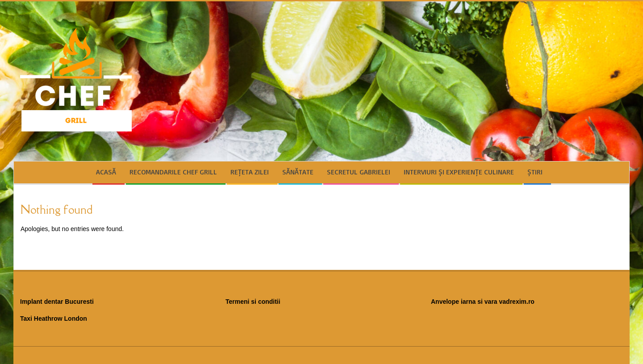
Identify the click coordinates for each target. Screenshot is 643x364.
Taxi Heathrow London (54, 318)
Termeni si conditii (253, 302)
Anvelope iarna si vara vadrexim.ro (483, 302)
